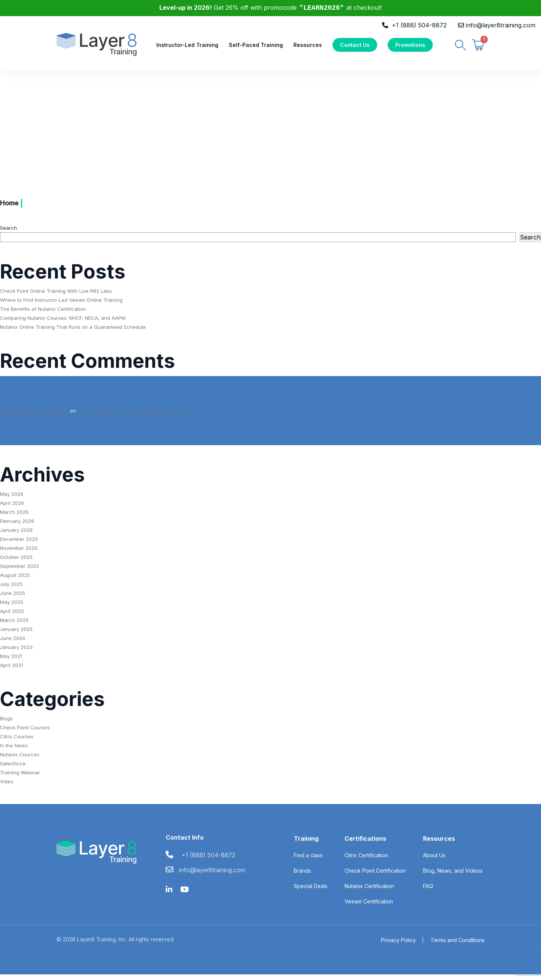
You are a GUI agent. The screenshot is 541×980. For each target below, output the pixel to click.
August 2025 (15, 580)
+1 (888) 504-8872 (419, 25)
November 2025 (19, 553)
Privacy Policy (398, 946)
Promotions (410, 47)
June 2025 (13, 598)
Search (8, 233)
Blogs (6, 724)
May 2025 (12, 607)
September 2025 (20, 571)
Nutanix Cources (20, 760)
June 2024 (13, 643)
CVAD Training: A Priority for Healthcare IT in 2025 (137, 416)
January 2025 (16, 634)
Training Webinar (20, 778)
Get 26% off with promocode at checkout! (271, 8)
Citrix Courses (17, 742)
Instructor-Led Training (187, 47)
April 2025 (12, 616)
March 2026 (14, 517)
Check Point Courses (25, 733)
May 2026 (12, 499)
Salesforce (13, 769)
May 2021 (11, 661)
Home (11, 209)
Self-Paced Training (256, 47)
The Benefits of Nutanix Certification (43, 314)
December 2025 (19, 544)
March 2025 (14, 625)
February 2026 (17, 526)
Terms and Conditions (458, 946)
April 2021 (11, 670)
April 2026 (12, 508)
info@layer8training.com (501, 25)
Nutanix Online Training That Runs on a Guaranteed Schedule (73, 332)
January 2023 (16, 652)
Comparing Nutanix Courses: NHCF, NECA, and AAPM (63, 323)
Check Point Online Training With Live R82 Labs (56, 296)
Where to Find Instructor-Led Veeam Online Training (61, 305)
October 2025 (16, 562)
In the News (14, 751)
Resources (308, 47)
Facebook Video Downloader (34, 416)
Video (7, 787)
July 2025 (11, 589)
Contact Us (355, 47)
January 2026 (16, 535)
